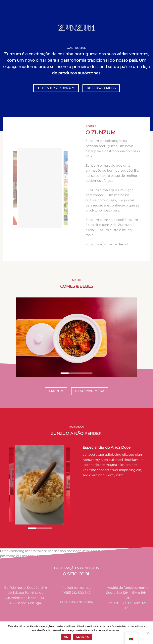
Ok (66, 637)
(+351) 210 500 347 (76, 593)
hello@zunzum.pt (77, 588)
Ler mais (83, 637)
